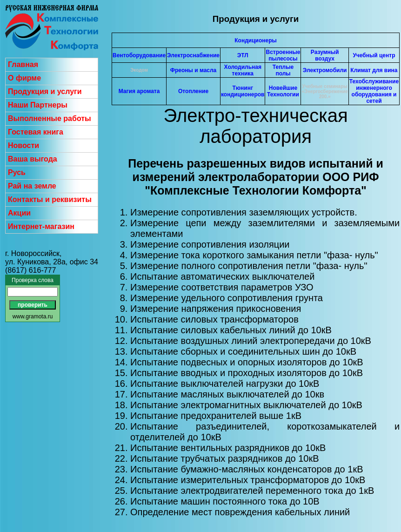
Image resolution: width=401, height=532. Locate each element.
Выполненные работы (50, 118)
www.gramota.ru (33, 317)
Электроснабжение (193, 55)
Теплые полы (283, 70)
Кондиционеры (255, 40)
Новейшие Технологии (283, 91)
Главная (23, 64)
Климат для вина (374, 70)
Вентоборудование (139, 55)
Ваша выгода (33, 159)
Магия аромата (139, 91)
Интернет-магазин (41, 226)
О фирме (24, 78)
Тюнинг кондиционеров (243, 91)
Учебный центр (374, 55)
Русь (17, 172)
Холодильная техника (243, 70)
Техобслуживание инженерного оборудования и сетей (374, 91)
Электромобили (325, 70)
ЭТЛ (243, 55)
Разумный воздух (325, 55)
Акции (19, 213)
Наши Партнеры (38, 105)
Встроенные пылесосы (283, 55)
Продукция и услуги (45, 91)
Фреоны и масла (193, 70)
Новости (23, 145)
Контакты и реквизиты (50, 199)
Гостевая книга (36, 132)
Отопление (193, 91)
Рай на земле (32, 186)
